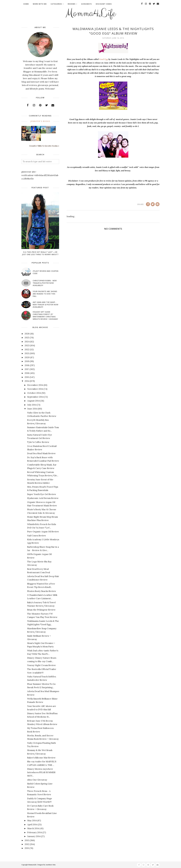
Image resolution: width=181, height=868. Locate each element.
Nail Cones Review (37, 536)
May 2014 (32, 820)
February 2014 (35, 832)
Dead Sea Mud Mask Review (41, 453)
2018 (27, 365)
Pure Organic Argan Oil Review (43, 532)
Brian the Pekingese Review (41, 610)
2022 (27, 349)
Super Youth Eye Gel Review (42, 494)
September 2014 (35, 397)
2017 (27, 369)
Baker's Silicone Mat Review (41, 758)
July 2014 (32, 405)
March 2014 (33, 828)
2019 (27, 361)
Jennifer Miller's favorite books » (44, 146)
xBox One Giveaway (37, 780)
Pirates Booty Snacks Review (42, 591)
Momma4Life (90, 13)
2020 (27, 357)
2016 (27, 373)
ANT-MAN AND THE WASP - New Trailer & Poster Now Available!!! (45, 305)
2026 (27, 334)
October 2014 (34, 393)
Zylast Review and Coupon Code (46, 272)
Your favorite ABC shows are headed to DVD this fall (45, 294)
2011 (27, 848)
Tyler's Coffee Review (38, 442)
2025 (27, 338)
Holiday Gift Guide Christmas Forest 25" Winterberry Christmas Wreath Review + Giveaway (45, 315)
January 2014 (34, 836)
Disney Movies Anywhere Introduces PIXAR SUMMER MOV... (41, 772)
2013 (27, 840)
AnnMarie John (51, 865)
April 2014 (32, 825)
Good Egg (103, 59)
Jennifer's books (40, 121)
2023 (27, 345)
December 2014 (35, 385)
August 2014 (33, 401)
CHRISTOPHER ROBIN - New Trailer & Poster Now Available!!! (45, 283)
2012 (27, 844)
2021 (27, 353)
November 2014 (35, 389)
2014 (27, 381)
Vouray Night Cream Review (41, 665)
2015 (27, 377)
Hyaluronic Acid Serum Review (43, 498)
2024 (27, 342)
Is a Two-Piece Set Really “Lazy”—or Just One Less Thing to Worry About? (40, 253)
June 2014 (32, 409)
